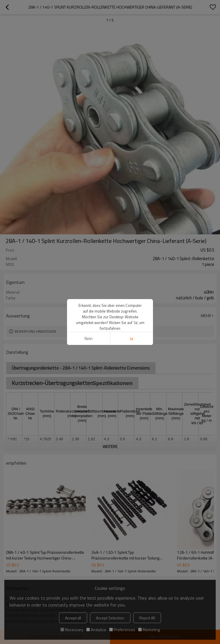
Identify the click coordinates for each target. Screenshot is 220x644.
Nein (89, 338)
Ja (131, 338)
